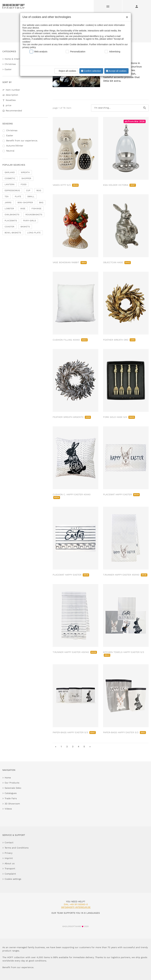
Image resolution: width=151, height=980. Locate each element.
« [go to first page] (56, 747)
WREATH (25, 172)
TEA (7, 196)
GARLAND (10, 172)
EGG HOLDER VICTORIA (119, 185)
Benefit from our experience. (22, 141)
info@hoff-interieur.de (76, 907)
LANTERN (10, 184)
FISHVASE (36, 209)
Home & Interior (13, 59)
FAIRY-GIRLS (29, 221)
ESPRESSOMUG (12, 190)
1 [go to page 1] (61, 747)
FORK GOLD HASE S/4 (119, 417)
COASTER (9, 227)
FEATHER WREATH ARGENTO (72, 417)
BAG (41, 202)
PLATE (18, 196)
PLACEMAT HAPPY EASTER (121, 494)
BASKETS (25, 227)
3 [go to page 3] (73, 747)
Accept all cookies (116, 71)
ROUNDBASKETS (34, 215)
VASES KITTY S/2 (66, 185)
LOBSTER (9, 209)
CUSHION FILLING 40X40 (70, 340)
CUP (28, 190)
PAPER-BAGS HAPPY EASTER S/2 (125, 732)
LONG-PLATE (34, 233)
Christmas (10, 64)
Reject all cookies (66, 71)
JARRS (8, 202)
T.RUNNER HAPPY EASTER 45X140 (125, 575)
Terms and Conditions (17, 848)
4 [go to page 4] (79, 747)
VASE (23, 209)
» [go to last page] (90, 747)
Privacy (9, 853)
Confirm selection (91, 71)
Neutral (10, 151)
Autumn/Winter (15, 146)
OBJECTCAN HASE (117, 262)
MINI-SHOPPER (25, 202)
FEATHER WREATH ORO (119, 340)
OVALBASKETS (12, 215)
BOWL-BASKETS (13, 233)
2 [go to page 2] (67, 747)
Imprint (9, 858)
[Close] (126, 16)
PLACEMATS (11, 221)
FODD (24, 184)
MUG (39, 190)
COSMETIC (10, 178)
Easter (8, 69)
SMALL (31, 196)
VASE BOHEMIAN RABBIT (70, 262)
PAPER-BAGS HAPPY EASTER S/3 (74, 732)
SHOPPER (26, 178)
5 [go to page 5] (84, 747)
